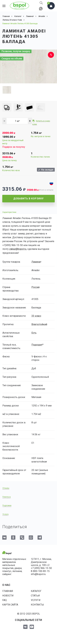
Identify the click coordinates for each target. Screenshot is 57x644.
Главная (8, 591)
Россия (35, 287)
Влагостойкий (39, 324)
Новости (8, 596)
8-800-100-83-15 (40, 571)
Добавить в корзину (28, 199)
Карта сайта (10, 605)
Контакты (37, 605)
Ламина (36, 262)
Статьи (35, 596)
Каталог (36, 591)
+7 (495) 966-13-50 (41, 568)
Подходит (37, 345)
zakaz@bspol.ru (18, 249)
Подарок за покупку (14, 147)
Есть (34, 333)
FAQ (4, 600)
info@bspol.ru (38, 574)
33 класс (36, 316)
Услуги (36, 600)
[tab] (28, 212)
